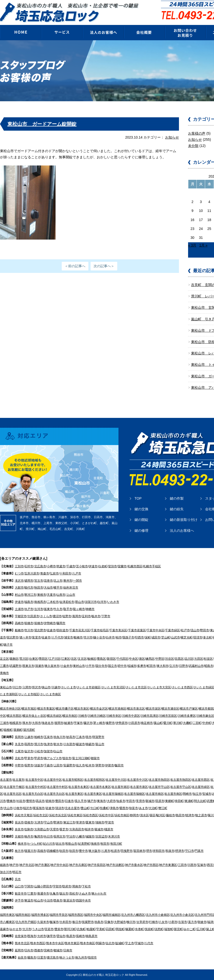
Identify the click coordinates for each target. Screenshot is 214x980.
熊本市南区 (88, 943)
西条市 (58, 900)
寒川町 (178, 723)
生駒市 (29, 829)
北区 (74, 659)
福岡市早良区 (59, 915)
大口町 (95, 808)
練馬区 (150, 659)
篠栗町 (130, 929)
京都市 (19, 837)
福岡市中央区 (93, 915)
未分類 (193, 146)
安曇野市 (69, 765)
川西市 (192, 865)
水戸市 (29, 609)
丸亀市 (54, 894)
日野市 (184, 666)
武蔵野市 (16, 666)
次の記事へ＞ (104, 266)
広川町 (201, 929)
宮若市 (49, 929)
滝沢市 (19, 581)
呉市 (18, 879)
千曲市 (48, 765)
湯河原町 (29, 730)
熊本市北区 (22, 943)
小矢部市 (69, 744)
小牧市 (18, 808)
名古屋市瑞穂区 (113, 794)
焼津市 (190, 815)
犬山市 (8, 808)
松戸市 (185, 630)
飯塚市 (54, 922)
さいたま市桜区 (29, 694)
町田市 (151, 666)
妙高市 (71, 737)
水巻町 (139, 929)
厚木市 (27, 723)
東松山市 (6, 687)
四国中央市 (83, 900)
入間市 (27, 687)
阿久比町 (200, 801)
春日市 (77, 922)
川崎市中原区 (131, 716)
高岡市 (29, 744)
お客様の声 (197, 133)
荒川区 (24, 659)
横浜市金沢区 (99, 709)
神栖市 (90, 609)
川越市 (56, 687)
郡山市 (80, 602)
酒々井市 (25, 637)
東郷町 (170, 801)
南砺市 (90, 744)
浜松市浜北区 (58, 815)
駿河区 (161, 815)
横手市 (58, 588)
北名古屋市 (72, 808)
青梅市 (4, 673)
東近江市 (69, 822)
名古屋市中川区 (116, 780)
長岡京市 (59, 837)
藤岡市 (61, 623)
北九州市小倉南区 (158, 915)
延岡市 (19, 950)
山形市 (61, 595)
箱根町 (8, 730)
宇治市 (71, 837)
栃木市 (96, 616)
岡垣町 (120, 929)
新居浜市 (69, 900)
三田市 (182, 865)
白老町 (103, 566)
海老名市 (48, 723)
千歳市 (71, 566)
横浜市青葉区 (46, 709)
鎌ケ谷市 (99, 637)
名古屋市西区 (201, 780)
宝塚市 (202, 865)
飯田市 (119, 765)
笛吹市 (67, 758)
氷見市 (19, 744)
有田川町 (116, 844)
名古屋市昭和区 (73, 780)
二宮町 (197, 723)
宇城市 (139, 943)
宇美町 (101, 929)
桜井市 (89, 829)
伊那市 (110, 765)
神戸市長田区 (97, 865)
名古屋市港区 (120, 787)
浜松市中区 (106, 815)
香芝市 (64, 829)
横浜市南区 (70, 716)
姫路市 (4, 865)
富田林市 (139, 851)
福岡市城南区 (112, 915)
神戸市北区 (27, 865)
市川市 (29, 630)
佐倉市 (51, 630)
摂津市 (180, 851)
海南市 (95, 844)
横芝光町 (187, 637)
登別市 (113, 566)
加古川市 (6, 872)
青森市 (45, 573)
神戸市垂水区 (134, 865)
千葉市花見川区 (80, 630)
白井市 (110, 637)
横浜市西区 (14, 716)
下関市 (29, 886)
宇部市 (57, 886)
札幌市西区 (135, 566)
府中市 (122, 666)
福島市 (29, 602)
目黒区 (179, 659)
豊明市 (31, 801)
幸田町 (179, 801)
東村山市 (79, 666)
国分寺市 (101, 666)
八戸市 (77, 573)
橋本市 (22, 844)
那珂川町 (70, 929)
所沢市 (37, 687)
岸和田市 (159, 851)
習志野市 (40, 630)
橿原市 (109, 829)
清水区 (144, 815)
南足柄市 (147, 723)
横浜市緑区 (54, 716)
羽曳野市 (127, 851)
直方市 (193, 922)
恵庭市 (61, 566)
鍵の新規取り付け (184, 520)
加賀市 (48, 751)
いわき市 (113, 602)
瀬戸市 (92, 801)
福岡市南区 (23, 915)
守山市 (48, 822)
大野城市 (120, 922)
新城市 (150, 801)
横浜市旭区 (29, 709)
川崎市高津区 (150, 716)
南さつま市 (67, 958)
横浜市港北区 (136, 709)
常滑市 (140, 801)
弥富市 (134, 808)
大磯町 (187, 723)
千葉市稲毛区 (100, 630)
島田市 (180, 815)
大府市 (111, 801)
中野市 (19, 765)
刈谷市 (21, 801)
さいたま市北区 (136, 687)
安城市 (207, 794)
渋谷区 (170, 659)
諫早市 (51, 936)
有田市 (105, 844)
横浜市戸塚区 (189, 709)
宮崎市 (48, 950)
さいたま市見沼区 (113, 687)
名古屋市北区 (13, 794)
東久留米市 (52, 666)
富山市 (100, 744)
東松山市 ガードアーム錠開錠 (42, 124)
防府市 (67, 886)
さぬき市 (85, 894)
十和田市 (65, 573)
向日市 (48, 837)
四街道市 (62, 630)
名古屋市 (6, 780)
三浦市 (4, 723)
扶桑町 (104, 808)
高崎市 (19, 623)
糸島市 (99, 922)
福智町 (169, 929)
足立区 (4, 659)
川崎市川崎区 (97, 716)
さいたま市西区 (182, 687)
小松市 (39, 751)
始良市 (22, 958)
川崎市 (83, 716)
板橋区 (92, 659)
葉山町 (158, 723)
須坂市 (39, 765)
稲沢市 (28, 808)
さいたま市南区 (51, 694)
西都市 (39, 950)
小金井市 (66, 666)
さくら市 (46, 616)
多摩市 (142, 666)
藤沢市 (88, 723)
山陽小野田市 (43, 886)
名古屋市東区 (74, 794)
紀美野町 (84, 844)
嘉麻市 (4, 929)
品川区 (189, 659)
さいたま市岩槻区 (89, 687)
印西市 (139, 637)
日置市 (42, 958)
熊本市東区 (72, 943)
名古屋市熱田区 (159, 780)
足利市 (86, 616)
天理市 (54, 829)
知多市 (121, 801)
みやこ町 (190, 929)
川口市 (17, 687)
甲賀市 (110, 822)
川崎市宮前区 (168, 716)
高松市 (74, 894)
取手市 (68, 609)
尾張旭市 (39, 808)
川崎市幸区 (114, 716)
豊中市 (83, 851)
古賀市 (183, 922)
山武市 (175, 637)
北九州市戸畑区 (26, 922)
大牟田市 (65, 922)
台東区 (34, 659)
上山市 (71, 595)
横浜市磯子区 (65, 709)
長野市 (29, 765)
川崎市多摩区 (187, 716)
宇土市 (130, 943)
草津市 (80, 822)
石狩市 (29, 566)
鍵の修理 (141, 531)
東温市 (29, 900)
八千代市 (58, 637)
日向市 (29, 950)
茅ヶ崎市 (99, 723)
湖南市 (100, 822)
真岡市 (77, 616)
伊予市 (19, 900)
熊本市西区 (38, 943)
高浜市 (40, 801)
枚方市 (19, 851)
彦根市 (29, 822)
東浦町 (189, 801)
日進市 (69, 801)
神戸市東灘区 (168, 865)
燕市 (89, 737)
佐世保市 (21, 936)
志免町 (81, 929)
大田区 (199, 659)
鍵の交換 (141, 509)
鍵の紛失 (177, 509)
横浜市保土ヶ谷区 (34, 716)
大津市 (39, 822)
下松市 (86, 886)
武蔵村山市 (196, 666)
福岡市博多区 (40, 915)
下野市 (106, 616)
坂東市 (48, 609)
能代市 (29, 588)
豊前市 (59, 929)
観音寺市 (21, 894)
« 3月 (192, 245)
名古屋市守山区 (159, 787)
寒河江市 (30, 595)
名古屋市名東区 (79, 787)
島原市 (71, 936)
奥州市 (68, 581)
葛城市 (99, 829)
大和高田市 (77, 829)
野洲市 (58, 822)
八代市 (149, 943)
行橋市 (154, 922)
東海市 (101, 801)
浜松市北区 (41, 815)
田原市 (160, 801)
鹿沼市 (57, 616)
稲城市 (132, 666)
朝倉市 (202, 922)
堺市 (149, 851)
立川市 (174, 666)
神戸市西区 (151, 865)
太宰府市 (142, 922)
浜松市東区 (75, 815)
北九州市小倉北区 (182, 915)
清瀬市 (39, 666)
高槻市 (42, 851)
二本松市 (53, 602)
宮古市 (39, 581)
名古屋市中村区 (36, 787)
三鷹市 (4, 666)
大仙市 (48, 588)
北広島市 (40, 566)
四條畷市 (53, 851)
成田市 (156, 637)
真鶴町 (18, 730)
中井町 (207, 723)
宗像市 (109, 922)
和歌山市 (71, 844)
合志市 (110, 943)
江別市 (19, 566)
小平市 (90, 666)
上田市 (58, 765)
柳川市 (131, 922)
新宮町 (178, 929)
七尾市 (19, 751)
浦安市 (69, 637)
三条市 (80, 737)
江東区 (66, 659)
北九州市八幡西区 (133, 915)
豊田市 (60, 801)
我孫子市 (128, 637)
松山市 (39, 900)
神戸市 (14, 865)
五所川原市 (32, 573)
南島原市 (92, 936)
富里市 (37, 637)
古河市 (39, 609)
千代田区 (122, 659)
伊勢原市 (122, 723)
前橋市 (29, 623)
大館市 (19, 588)
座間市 (59, 723)
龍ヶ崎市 (79, 609)
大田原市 (33, 616)
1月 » (203, 245)
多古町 (208, 637)
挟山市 (46, 687)
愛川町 (168, 723)
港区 (142, 659)
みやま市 (16, 929)
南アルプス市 (53, 758)
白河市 (102, 602)
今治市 (48, 900)
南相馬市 (40, 602)
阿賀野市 (98, 737)
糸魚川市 (59, 737)
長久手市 (81, 801)
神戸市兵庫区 (78, 865)
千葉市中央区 (156, 630)
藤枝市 (171, 815)
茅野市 (100, 765)
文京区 (82, 659)
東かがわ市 (99, 894)
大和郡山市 (42, 829)
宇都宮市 (21, 616)
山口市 (19, 886)
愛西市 (124, 808)
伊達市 (93, 566)
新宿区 (111, 659)
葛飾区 (14, 659)
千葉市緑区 (173, 630)
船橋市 (19, 630)
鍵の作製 (177, 498)
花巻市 (48, 581)
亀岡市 (39, 837)
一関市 (78, 581)
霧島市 (32, 958)
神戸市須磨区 (115, 865)
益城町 (120, 943)
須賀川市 (91, 602)
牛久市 (58, 609)
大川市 (27, 929)
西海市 (32, 936)
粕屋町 (91, 929)
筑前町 (149, 929)
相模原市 (16, 723)
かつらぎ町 (35, 844)
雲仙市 (61, 936)
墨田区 (43, 659)
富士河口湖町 (81, 758)
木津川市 (114, 837)
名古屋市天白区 (33, 794)
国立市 (113, 666)
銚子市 (8, 645)
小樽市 (51, 566)
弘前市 (54, 573)
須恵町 (159, 929)
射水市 (58, 744)
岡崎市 (187, 794)
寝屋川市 (30, 851)
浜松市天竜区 (24, 815)
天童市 (51, 595)
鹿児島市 (53, 958)
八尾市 (106, 851)
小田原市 (134, 723)
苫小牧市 (82, 566)
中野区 (160, 659)
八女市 (163, 922)
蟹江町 (163, 808)
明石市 (17, 872)
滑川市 (39, 744)
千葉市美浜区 (118, 630)
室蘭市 (122, 566)
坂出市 (64, 894)
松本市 (90, 765)
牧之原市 (201, 815)
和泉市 (170, 851)
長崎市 (80, 936)
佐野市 (67, 616)
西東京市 (28, 666)
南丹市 (29, 837)
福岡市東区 (7, 915)
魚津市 (48, 744)
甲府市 (39, 758)
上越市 (29, 737)
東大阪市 (95, 851)
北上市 (58, 581)
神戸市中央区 (59, 865)
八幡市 (80, 837)
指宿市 (92, 958)
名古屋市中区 (34, 780)
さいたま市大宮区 (159, 687)
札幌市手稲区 (152, 566)
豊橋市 (11, 801)
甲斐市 (29, 758)
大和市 (37, 723)
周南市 (77, 886)
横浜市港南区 (117, 709)
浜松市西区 (91, 815)
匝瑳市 (198, 637)
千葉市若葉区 (137, 630)
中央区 (134, 659)
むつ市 (19, 573)
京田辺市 (101, 837)
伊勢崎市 (50, 623)
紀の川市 (49, 844)
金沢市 (29, 751)
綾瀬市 (69, 723)
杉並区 (208, 659)
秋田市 (39, 588)
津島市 (114, 808)
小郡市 (173, 922)
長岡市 (19, 737)
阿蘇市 (100, 943)
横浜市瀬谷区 (170, 709)
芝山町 (166, 637)
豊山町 (85, 808)
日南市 (68, 950)
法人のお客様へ (182, 531)
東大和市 (163, 666)
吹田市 (64, 851)
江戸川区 (55, 659)
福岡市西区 (76, 915)
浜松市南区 (122, 815)
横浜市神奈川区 (10, 709)
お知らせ (172, 137)
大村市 (42, 936)
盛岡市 (29, 581)
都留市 (95, 758)
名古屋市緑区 (201, 787)
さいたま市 (69, 687)
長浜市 (19, 822)
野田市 (205, 630)
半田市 (131, 801)
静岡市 (135, 815)
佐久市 (80, 765)
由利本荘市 (71, 588)
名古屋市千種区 (14, 787)
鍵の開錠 (141, 520)
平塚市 (78, 723)
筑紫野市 (88, 922)
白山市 (58, 751)
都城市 (58, 950)
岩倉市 (50, 808)
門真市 (199, 851)
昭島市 (209, 666)
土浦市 (19, 609)
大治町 (153, 808)
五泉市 (48, 737)
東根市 (42, 595)
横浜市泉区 (82, 709)
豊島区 (101, 659)
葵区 (153, 815)
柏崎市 (39, 737)
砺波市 (80, 744)
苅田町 (110, 929)
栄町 (148, 637)
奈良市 (19, 829)
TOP (138, 498)
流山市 (195, 630)
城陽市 (90, 837)
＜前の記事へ (75, 266)
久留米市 (43, 922)
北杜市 (19, 758)
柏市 (119, 637)
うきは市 (38, 929)
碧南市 (50, 801)
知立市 (197, 794)
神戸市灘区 (42, 865)
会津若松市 (67, 602)
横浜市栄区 (153, 709)
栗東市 (90, 822)
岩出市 (60, 844)
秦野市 (110, 723)
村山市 (19, 595)
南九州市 (81, 958)
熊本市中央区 (55, 943)
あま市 (143, 808)
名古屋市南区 (155, 794)
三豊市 (32, 894)
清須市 (60, 808)
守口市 (190, 851)
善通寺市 (43, 894)
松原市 (116, 851)
